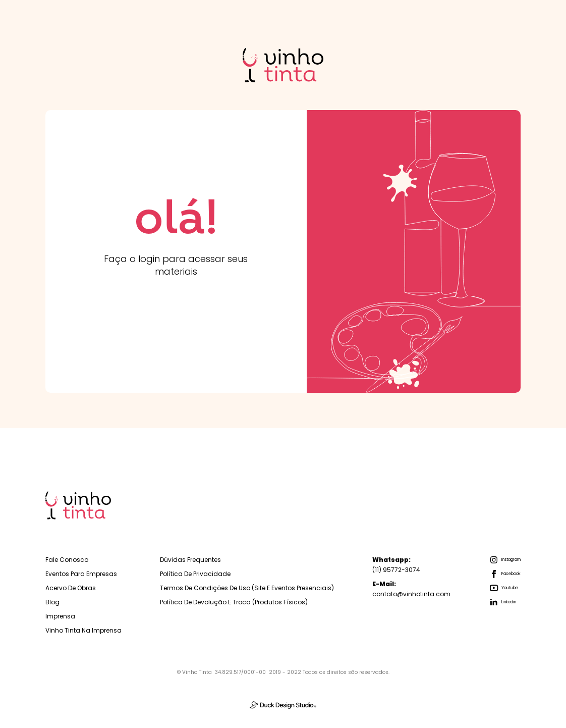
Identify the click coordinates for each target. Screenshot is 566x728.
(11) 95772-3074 (396, 565)
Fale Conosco (67, 560)
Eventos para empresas (81, 574)
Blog (52, 602)
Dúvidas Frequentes (190, 560)
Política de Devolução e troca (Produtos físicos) (234, 602)
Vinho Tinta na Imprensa (83, 630)
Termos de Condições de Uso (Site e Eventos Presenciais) (247, 588)
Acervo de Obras (71, 588)
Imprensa (60, 616)
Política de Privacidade (195, 574)
